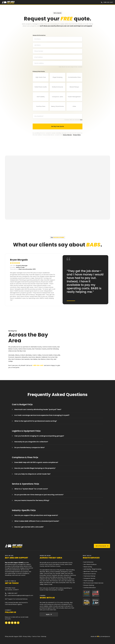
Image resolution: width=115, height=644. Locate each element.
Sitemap (44, 636)
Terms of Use (36, 636)
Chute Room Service (90, 574)
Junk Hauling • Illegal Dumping (92, 569)
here (81, 120)
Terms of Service (67, 135)
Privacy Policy (77, 135)
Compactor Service (89, 578)
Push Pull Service (88, 562)
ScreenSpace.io (105, 636)
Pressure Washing (89, 585)
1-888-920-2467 (108, 2)
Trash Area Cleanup (89, 576)
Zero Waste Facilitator (90, 564)
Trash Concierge (89, 581)
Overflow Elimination (90, 588)
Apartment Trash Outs (90, 571)
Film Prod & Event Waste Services (93, 583)
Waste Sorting (88, 567)
